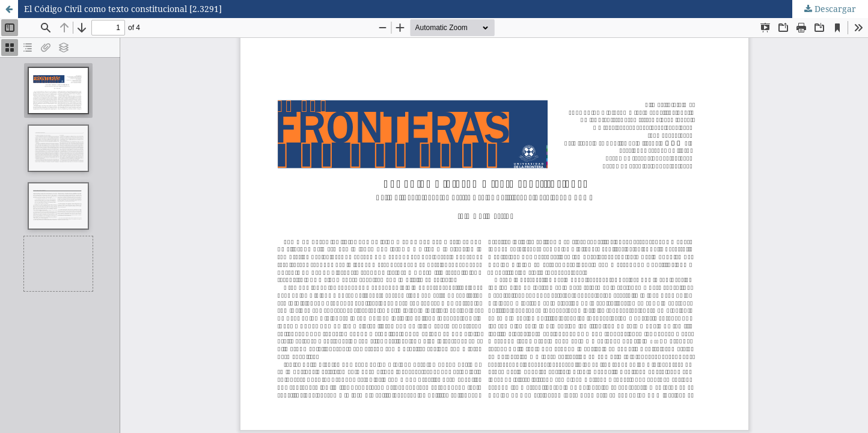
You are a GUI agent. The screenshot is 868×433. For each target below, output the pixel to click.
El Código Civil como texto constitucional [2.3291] (123, 9)
